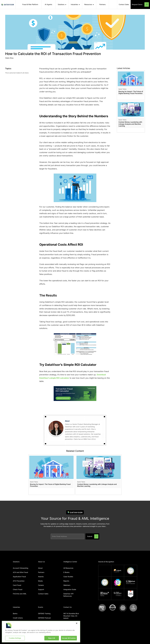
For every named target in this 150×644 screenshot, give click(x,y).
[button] (62, 4)
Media (40, 581)
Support (41, 589)
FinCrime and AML (20, 594)
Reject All (52, 638)
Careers (41, 585)
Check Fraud (18, 589)
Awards (41, 577)
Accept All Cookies (69, 638)
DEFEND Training (44, 613)
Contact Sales (43, 594)
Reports (66, 581)
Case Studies (68, 577)
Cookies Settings (15, 638)
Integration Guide (70, 589)
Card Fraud (17, 585)
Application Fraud (19, 577)
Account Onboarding (21, 568)
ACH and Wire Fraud (20, 572)
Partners (41, 572)
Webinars (67, 585)
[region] (41, 632)
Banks (15, 613)
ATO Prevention (19, 581)
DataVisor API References (68, 595)
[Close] (77, 623)
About (40, 568)
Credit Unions (18, 618)
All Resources (68, 568)
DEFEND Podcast (44, 618)
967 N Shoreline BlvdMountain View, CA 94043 (71, 616)
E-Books (66, 572)
